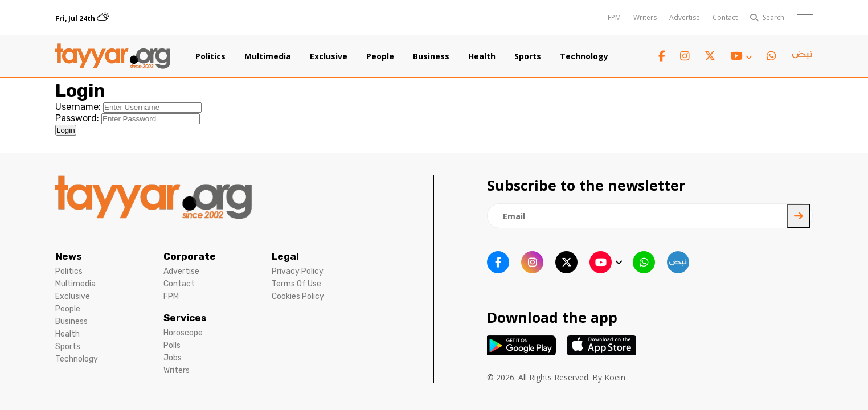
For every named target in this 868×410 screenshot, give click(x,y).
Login (66, 130)
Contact (725, 17)
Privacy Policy (298, 271)
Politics (210, 56)
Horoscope (183, 333)
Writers (645, 17)
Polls (172, 345)
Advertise (685, 17)
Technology (584, 56)
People (380, 56)
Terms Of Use (296, 284)
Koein (615, 377)
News (69, 256)
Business (431, 56)
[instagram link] (685, 56)
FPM (614, 17)
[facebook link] (662, 56)
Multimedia (268, 56)
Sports (528, 56)
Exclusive (329, 56)
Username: (78, 107)
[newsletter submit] (799, 216)
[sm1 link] (802, 56)
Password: (77, 118)
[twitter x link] (710, 56)
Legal (285, 256)
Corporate (190, 256)
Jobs (173, 358)
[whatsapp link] (771, 56)
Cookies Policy (298, 296)
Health (482, 56)
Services (185, 318)
